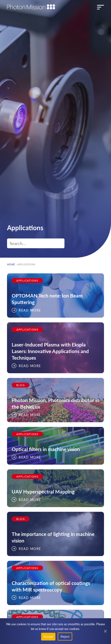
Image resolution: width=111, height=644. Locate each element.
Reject (65, 637)
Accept (48, 637)
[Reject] (105, 631)
